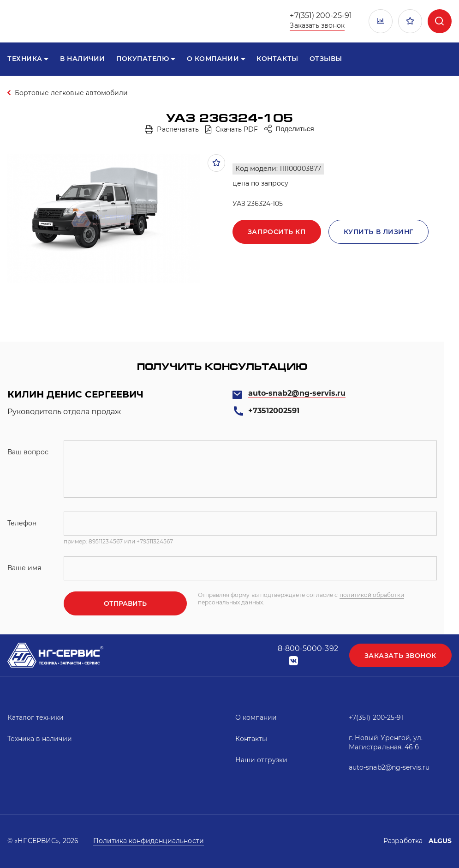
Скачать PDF (237, 129)
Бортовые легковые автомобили (71, 93)
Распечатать (178, 129)
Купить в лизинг (379, 232)
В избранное (216, 163)
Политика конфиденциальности (149, 841)
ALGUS (440, 841)
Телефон (22, 523)
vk (293, 661)
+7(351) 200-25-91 (321, 15)
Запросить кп (277, 232)
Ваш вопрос (28, 452)
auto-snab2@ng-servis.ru (297, 393)
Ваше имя (24, 568)
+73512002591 (274, 411)
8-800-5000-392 (308, 648)
